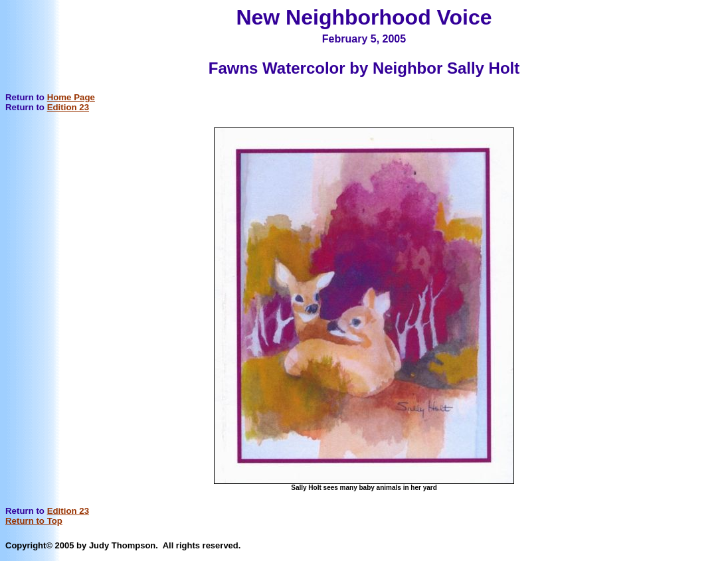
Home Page (71, 97)
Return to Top (34, 521)
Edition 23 (68, 107)
